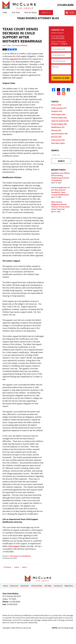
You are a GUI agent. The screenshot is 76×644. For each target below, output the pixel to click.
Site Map (48, 586)
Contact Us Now (61, 78)
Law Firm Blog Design (63, 628)
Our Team (16, 13)
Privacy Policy (37, 586)
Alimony (56, 130)
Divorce (56, 105)
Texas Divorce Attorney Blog (19, 5)
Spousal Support (59, 134)
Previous (7, 567)
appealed (14, 59)
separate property (60, 121)
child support (14, 546)
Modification (27, 556)
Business (56, 137)
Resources (14, 586)
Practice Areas (30, 13)
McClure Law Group (24, 628)
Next (25, 567)
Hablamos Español (57, 33)
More (72, 13)
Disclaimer (25, 586)
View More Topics (58, 143)
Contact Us (46, 13)
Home (5, 13)
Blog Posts (69, 586)
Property (57, 111)
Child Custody (59, 108)
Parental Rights (59, 118)
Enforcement (58, 140)
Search (61, 161)
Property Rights (59, 124)
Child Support (14, 556)
